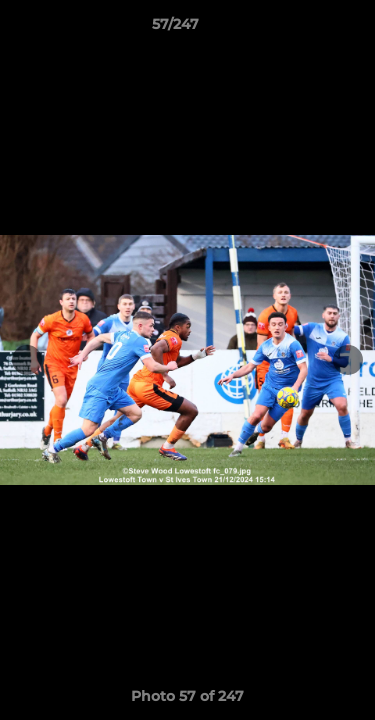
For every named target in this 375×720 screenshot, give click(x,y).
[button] (303, 29)
